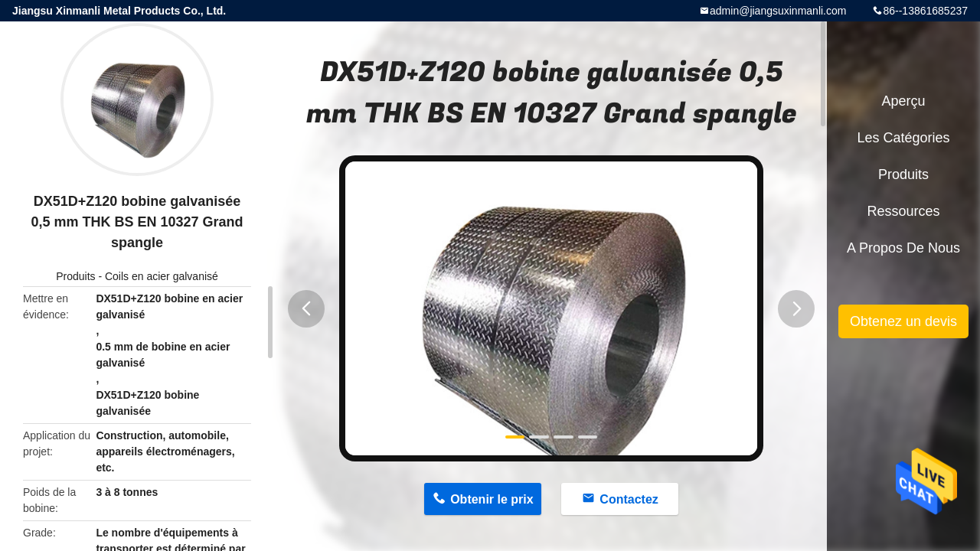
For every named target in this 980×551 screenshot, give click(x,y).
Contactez (629, 499)
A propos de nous (903, 248)
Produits (75, 276)
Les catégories (903, 138)
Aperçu (903, 101)
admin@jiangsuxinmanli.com (778, 11)
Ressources (903, 211)
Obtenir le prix (492, 499)
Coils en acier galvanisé (162, 276)
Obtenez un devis (903, 321)
